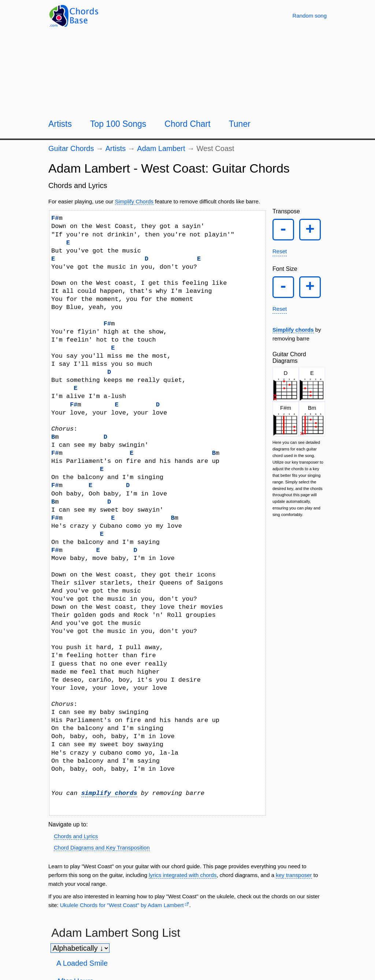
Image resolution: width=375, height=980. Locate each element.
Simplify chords (293, 334)
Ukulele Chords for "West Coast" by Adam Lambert (122, 905)
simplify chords (109, 793)
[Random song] (310, 16)
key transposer (294, 875)
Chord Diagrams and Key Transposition (102, 848)
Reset (280, 253)
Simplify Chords (134, 201)
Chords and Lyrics (76, 836)
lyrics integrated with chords (183, 875)
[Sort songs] (80, 948)
